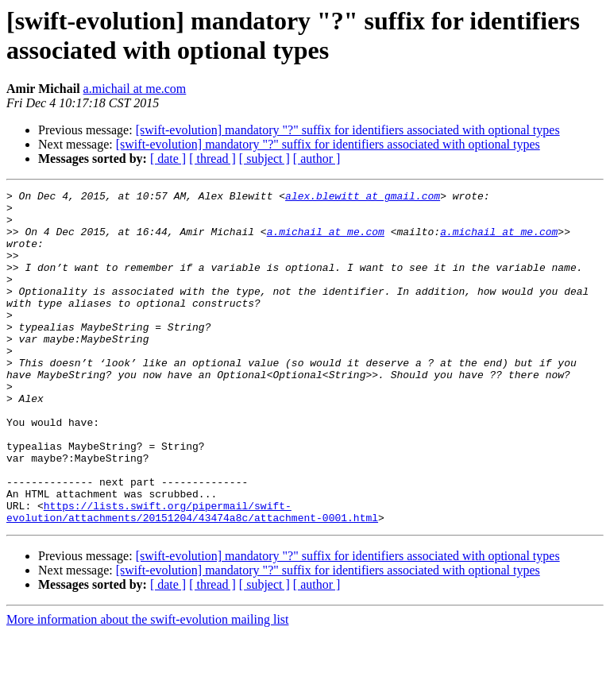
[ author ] (317, 159)
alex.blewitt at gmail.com (363, 198)
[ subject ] (264, 159)
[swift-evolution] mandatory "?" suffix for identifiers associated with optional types (348, 130)
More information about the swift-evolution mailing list (148, 686)
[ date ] (168, 159)
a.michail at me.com (135, 89)
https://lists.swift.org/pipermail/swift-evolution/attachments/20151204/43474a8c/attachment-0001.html (192, 577)
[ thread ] (212, 159)
